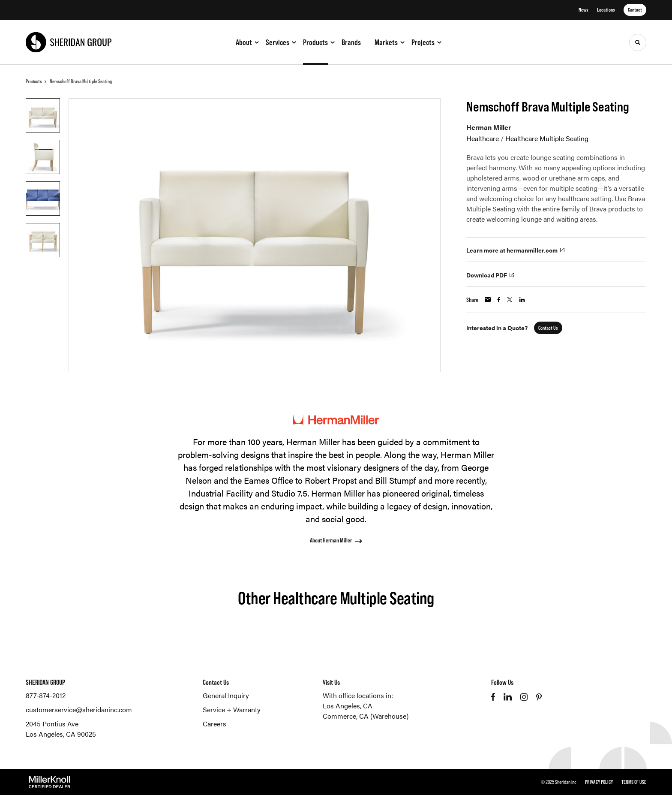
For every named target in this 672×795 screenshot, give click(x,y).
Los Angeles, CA (348, 706)
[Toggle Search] (638, 42)
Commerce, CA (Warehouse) (366, 716)
